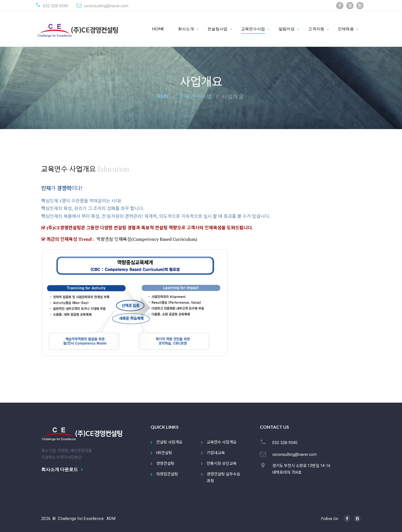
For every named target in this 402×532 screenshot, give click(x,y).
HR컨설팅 (164, 453)
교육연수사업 (253, 29)
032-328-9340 (56, 6)
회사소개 (186, 29)
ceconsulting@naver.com (106, 6)
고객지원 (316, 29)
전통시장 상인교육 (222, 463)
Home (163, 97)
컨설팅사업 (218, 29)
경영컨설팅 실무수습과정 (223, 477)
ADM (111, 519)
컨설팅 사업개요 (169, 442)
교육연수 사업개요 (222, 442)
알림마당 (287, 29)
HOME (158, 29)
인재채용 (346, 29)
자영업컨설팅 (167, 474)
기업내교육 (216, 453)
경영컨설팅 (165, 463)
